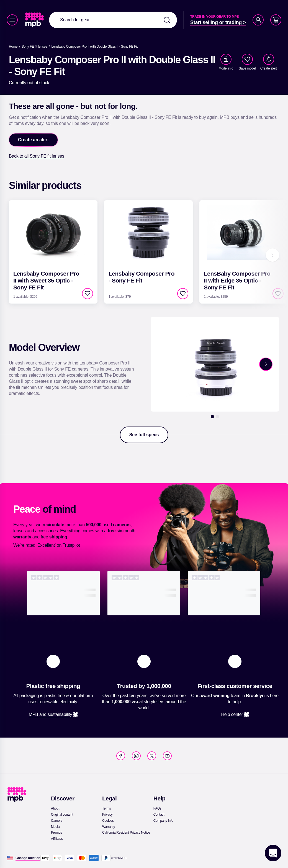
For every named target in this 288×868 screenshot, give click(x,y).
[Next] (272, 255)
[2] (217, 417)
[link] (35, 20)
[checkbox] (247, 59)
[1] (212, 417)
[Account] (258, 20)
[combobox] (113, 20)
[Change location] (28, 858)
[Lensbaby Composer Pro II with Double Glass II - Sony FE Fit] (94, 47)
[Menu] (12, 20)
